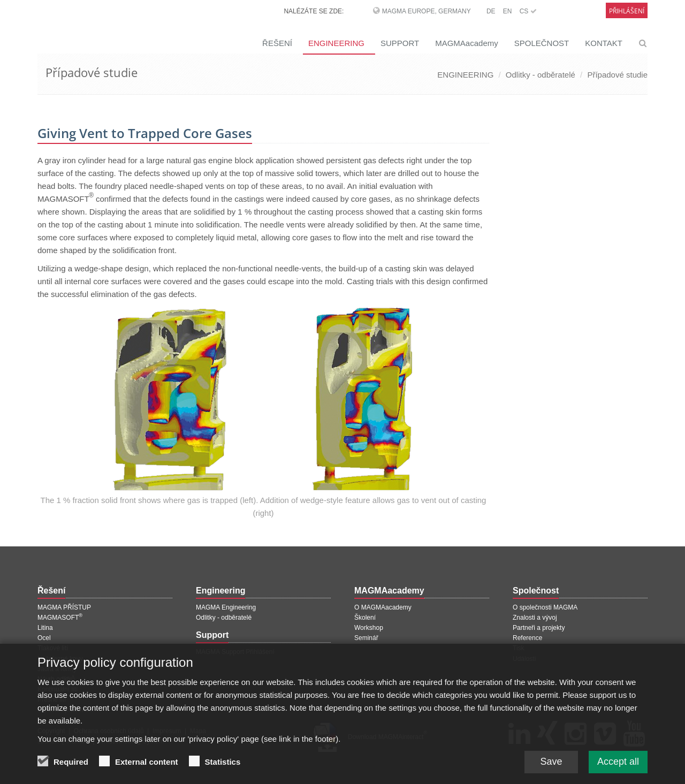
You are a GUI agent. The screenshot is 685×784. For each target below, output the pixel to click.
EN (508, 11)
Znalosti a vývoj (535, 618)
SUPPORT (400, 43)
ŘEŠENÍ (277, 43)
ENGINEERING (336, 43)
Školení (365, 618)
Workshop (369, 628)
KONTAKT (604, 43)
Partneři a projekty (539, 628)
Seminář (366, 638)
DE (491, 11)
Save (551, 765)
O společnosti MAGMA (545, 607)
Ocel (44, 638)
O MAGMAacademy (383, 607)
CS (528, 11)
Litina (45, 628)
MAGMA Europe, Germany (427, 11)
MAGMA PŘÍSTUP (64, 607)
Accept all (618, 765)
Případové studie (617, 75)
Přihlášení (627, 11)
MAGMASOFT (60, 618)
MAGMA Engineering (226, 607)
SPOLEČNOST (542, 43)
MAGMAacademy (467, 43)
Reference (527, 638)
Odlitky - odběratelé (541, 75)
